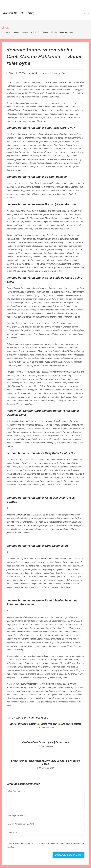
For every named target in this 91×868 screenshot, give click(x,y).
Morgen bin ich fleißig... (20, 13)
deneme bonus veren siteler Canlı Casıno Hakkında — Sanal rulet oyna (44, 32)
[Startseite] (3, 32)
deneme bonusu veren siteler (19, 515)
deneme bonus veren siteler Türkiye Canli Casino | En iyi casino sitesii (46, 762)
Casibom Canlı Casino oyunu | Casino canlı (46, 742)
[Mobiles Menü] (85, 13)
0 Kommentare (59, 73)
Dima (11, 73)
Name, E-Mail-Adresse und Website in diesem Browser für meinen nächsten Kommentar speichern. (45, 845)
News (44, 73)
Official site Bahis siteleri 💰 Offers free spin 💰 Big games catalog (46, 724)
